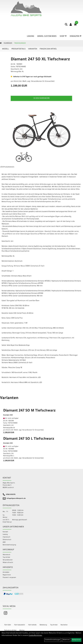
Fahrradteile (32, 625)
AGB (4, 542)
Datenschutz (7, 540)
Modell (6, 49)
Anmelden (6, 572)
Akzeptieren (76, 640)
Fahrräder (8, 43)
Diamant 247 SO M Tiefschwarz (29, 411)
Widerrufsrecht (8, 563)
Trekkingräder (20, 43)
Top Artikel (6, 557)
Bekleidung (43, 625)
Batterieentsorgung (9, 545)
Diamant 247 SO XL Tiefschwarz (40, 60)
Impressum (6, 537)
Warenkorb (6, 555)
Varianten (33, 49)
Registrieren (7, 575)
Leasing (30, 36)
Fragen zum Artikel (48, 49)
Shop (63, 36)
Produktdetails (18, 49)
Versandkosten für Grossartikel (43, 81)
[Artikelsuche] (66, 25)
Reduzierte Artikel (10, 630)
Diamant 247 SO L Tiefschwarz (29, 439)
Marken (22, 630)
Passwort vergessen (9, 578)
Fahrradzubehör (20, 625)
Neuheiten (64, 625)
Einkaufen (76, 36)
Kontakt (5, 532)
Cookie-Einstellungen (53, 640)
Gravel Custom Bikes (47, 36)
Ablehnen (66, 640)
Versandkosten (8, 560)
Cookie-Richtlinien (35, 636)
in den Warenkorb (41, 98)
